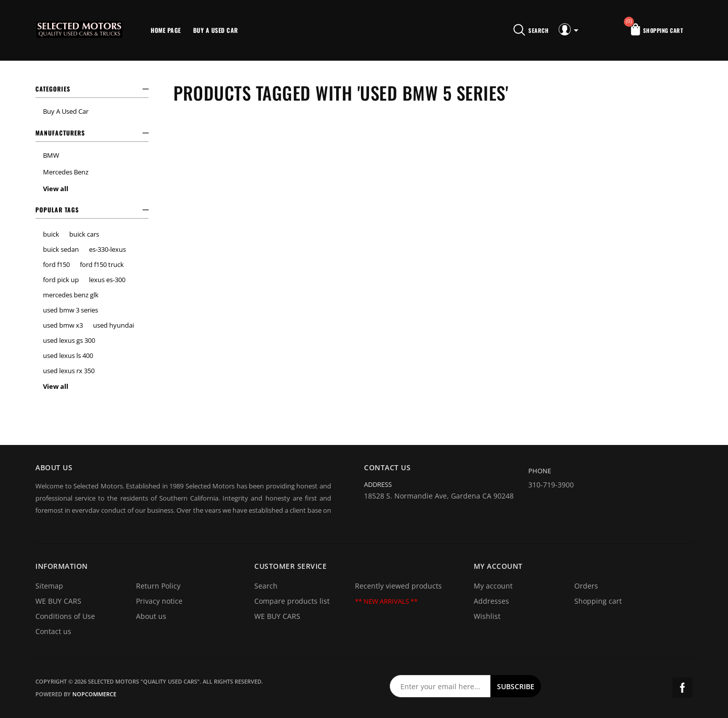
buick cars (84, 234)
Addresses (491, 601)
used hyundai (113, 325)
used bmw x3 (63, 325)
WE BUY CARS (58, 601)
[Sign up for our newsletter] (440, 686)
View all (56, 189)
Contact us (53, 631)
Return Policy (158, 586)
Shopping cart (598, 601)
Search (266, 586)
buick (51, 234)
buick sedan (61, 249)
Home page (166, 30)
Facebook (682, 688)
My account (493, 586)
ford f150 (56, 264)
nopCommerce (94, 694)
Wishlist (487, 616)
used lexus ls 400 (68, 355)
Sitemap (49, 586)
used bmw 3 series (71, 310)
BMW (51, 155)
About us (151, 616)
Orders (586, 586)
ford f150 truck (102, 264)
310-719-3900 (551, 485)
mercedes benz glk (71, 295)
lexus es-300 (107, 280)
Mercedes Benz (66, 172)
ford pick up (61, 280)
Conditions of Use (65, 616)
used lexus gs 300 (69, 340)
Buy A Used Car (216, 30)
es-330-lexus (107, 249)
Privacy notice (159, 601)
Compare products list (292, 601)
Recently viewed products (398, 586)
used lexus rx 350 (69, 371)
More (257, 30)
